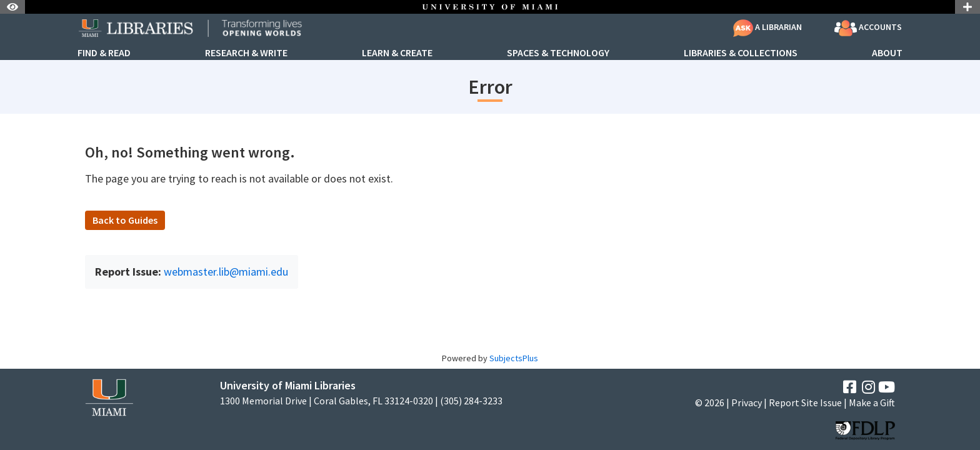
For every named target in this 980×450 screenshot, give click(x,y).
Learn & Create (397, 53)
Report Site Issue (805, 402)
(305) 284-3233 (471, 401)
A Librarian (767, 27)
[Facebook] (850, 387)
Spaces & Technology (558, 53)
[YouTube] (887, 387)
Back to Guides (125, 220)
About (887, 53)
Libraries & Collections (741, 53)
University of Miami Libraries (288, 385)
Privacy (747, 402)
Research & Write (246, 53)
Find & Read (104, 53)
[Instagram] (868, 387)
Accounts (868, 28)
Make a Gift (872, 402)
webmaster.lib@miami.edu (226, 272)
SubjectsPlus (514, 358)
